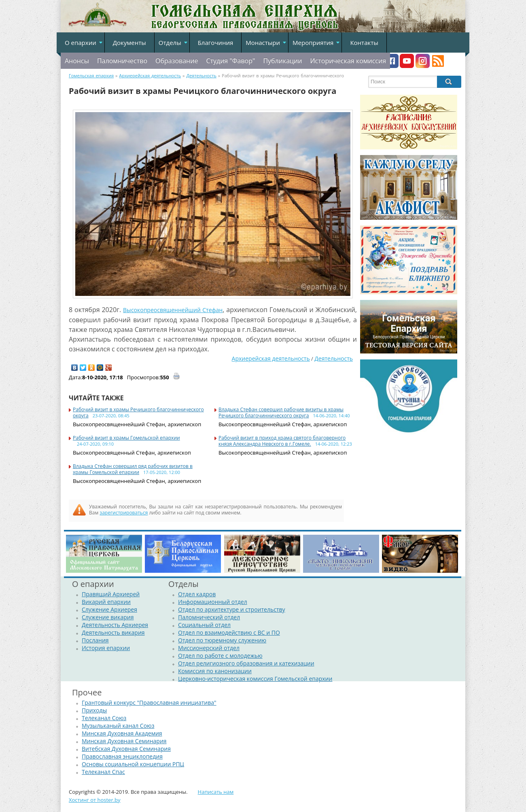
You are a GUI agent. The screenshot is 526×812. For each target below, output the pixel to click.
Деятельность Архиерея (115, 625)
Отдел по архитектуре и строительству (232, 609)
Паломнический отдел (209, 617)
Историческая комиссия (348, 61)
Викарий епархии (106, 602)
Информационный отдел (213, 602)
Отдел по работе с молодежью (220, 656)
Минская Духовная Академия (122, 733)
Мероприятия (313, 43)
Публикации (282, 61)
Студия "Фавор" (230, 61)
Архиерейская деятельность (271, 358)
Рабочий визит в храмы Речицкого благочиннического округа (138, 412)
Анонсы (77, 61)
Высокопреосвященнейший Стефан (173, 310)
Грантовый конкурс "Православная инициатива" (149, 703)
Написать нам (216, 792)
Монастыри (263, 43)
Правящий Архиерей (111, 594)
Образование (177, 61)
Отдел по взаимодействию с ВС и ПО (229, 632)
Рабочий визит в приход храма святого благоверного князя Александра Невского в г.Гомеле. (282, 441)
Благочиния (216, 43)
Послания (95, 640)
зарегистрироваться (124, 513)
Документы (129, 43)
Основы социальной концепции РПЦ (133, 764)
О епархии (81, 43)
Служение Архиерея (109, 609)
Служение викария (108, 617)
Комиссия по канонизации (215, 671)
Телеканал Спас (103, 772)
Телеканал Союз (104, 718)
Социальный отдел (204, 625)
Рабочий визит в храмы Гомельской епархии (126, 438)
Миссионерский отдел (209, 648)
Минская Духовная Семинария (124, 741)
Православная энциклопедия (122, 756)
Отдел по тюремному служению (222, 640)
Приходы (94, 710)
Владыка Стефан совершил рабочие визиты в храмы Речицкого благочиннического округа (281, 412)
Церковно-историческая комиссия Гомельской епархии (255, 679)
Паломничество (122, 61)
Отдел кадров (197, 594)
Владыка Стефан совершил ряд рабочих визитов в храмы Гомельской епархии (133, 469)
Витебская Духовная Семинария (126, 749)
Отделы (170, 43)
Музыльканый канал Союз (118, 726)
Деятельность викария (113, 632)
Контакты (364, 43)
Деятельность (334, 358)
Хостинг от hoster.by (95, 800)
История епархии (106, 648)
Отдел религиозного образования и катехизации (246, 663)
